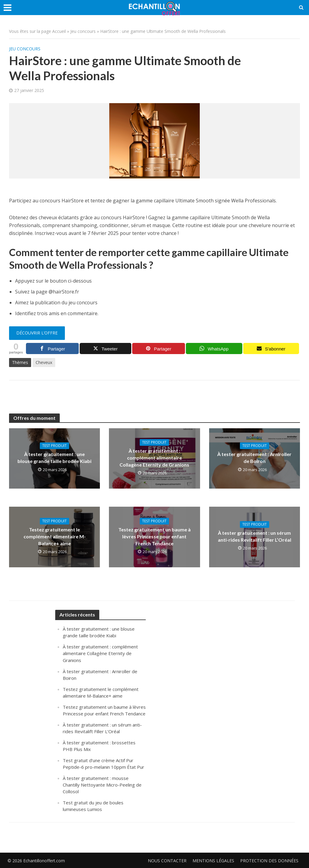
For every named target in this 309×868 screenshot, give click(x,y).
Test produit (54, 446)
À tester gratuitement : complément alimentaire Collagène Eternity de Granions (154, 458)
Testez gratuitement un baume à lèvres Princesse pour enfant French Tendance (154, 536)
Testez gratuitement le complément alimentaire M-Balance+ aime (55, 536)
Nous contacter (167, 861)
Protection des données (269, 861)
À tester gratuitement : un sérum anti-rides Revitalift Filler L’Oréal (255, 536)
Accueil (59, 31)
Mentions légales (213, 861)
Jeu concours (83, 31)
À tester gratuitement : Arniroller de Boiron (254, 458)
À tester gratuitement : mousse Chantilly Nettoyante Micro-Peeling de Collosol (102, 785)
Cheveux (44, 362)
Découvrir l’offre (37, 333)
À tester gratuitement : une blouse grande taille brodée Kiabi (54, 458)
